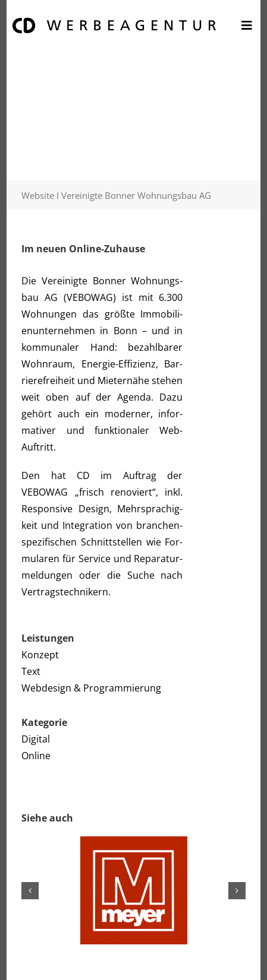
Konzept (40, 655)
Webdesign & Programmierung (91, 688)
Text (31, 671)
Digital (36, 739)
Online (36, 756)
